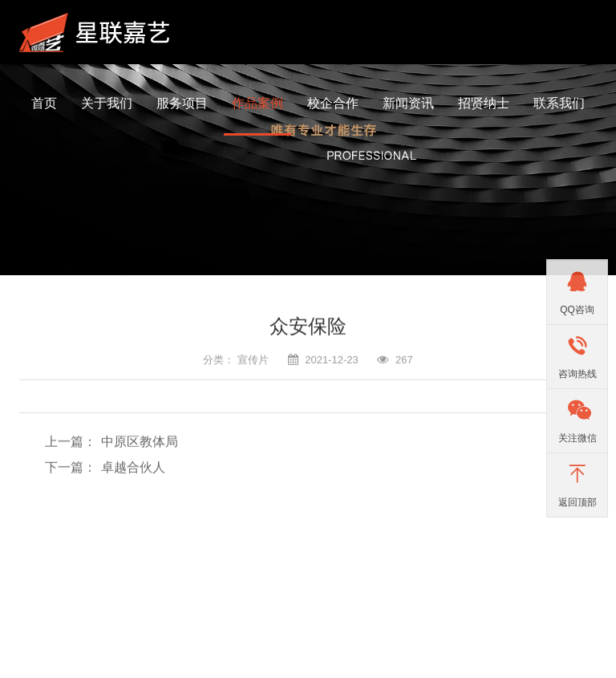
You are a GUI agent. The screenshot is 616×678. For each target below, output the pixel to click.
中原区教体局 (140, 439)
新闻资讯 (408, 103)
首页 (44, 103)
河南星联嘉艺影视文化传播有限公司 (99, 32)
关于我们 (107, 103)
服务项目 (182, 103)
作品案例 (257, 103)
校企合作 (333, 103)
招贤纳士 (484, 103)
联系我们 (559, 103)
